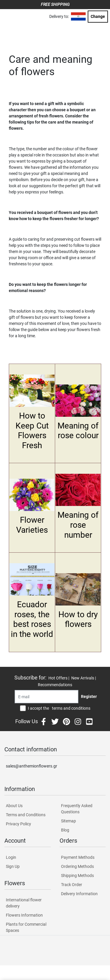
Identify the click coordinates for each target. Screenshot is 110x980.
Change (98, 16)
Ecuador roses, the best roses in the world (32, 619)
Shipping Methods (77, 876)
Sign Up (13, 866)
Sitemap (68, 821)
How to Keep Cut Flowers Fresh (32, 431)
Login (11, 857)
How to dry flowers (78, 619)
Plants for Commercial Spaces (26, 927)
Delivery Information (79, 894)
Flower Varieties (32, 525)
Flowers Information (24, 915)
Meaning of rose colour (78, 431)
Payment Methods (78, 857)
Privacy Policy (18, 824)
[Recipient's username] (46, 697)
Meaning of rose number (78, 525)
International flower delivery (24, 903)
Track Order (72, 885)
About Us (14, 806)
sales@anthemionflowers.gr (32, 766)
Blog (65, 830)
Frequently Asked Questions (77, 809)
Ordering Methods (77, 866)
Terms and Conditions (26, 815)
